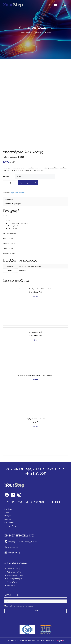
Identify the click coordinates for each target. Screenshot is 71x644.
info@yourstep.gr (14, 553)
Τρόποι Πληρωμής (14, 569)
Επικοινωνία (12, 585)
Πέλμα (12, 193)
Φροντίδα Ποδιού (19, 193)
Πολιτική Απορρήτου (15, 579)
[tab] (35, 199)
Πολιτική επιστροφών (15, 575)
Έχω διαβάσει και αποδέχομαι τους (18, 606)
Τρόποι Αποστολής (14, 572)
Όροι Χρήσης (12, 582)
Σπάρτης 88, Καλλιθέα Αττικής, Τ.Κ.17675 (23, 542)
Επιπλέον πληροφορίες (13, 204)
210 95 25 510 (13, 547)
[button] (49, 5)
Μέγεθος (6, 176)
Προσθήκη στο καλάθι (28, 183)
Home (22, 33)
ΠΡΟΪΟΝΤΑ (29, 33)
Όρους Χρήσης (29, 606)
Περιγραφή (9, 199)
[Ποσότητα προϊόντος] (10, 183)
